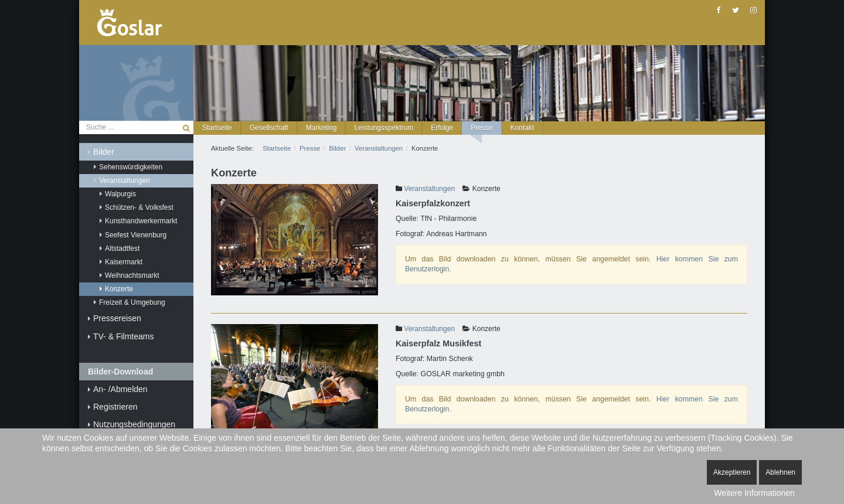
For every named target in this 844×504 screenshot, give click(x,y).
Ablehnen (780, 472)
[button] (269, 128)
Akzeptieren (732, 472)
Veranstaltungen (429, 189)
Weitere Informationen (754, 493)
